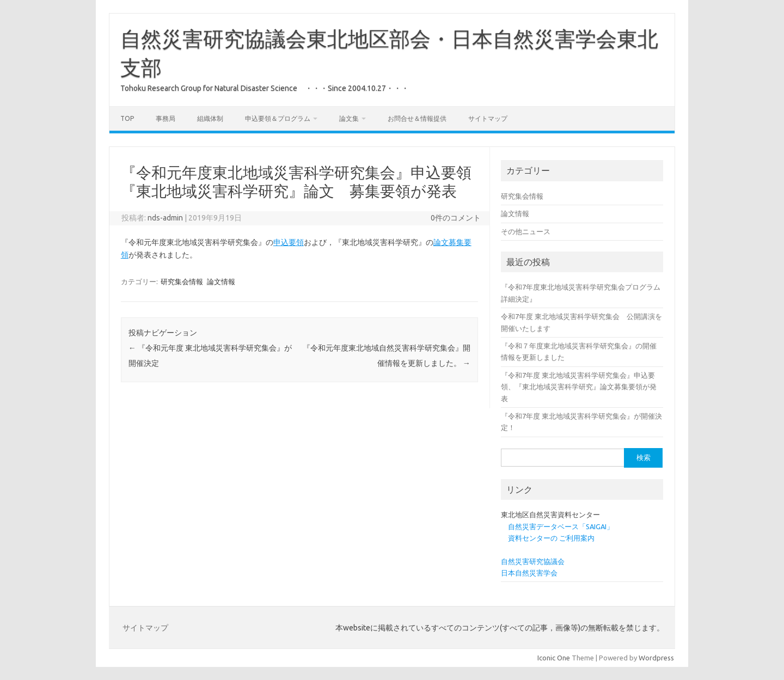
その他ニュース (526, 231)
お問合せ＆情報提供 (417, 118)
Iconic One (554, 658)
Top (127, 118)
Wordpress (656, 658)
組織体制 (210, 118)
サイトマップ (488, 118)
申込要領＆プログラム (278, 118)
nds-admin (165, 218)
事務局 (166, 118)
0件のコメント (456, 218)
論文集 (349, 118)
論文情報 (221, 281)
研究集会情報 (182, 281)
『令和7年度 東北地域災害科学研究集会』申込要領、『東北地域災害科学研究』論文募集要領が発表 (579, 387)
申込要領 (289, 242)
